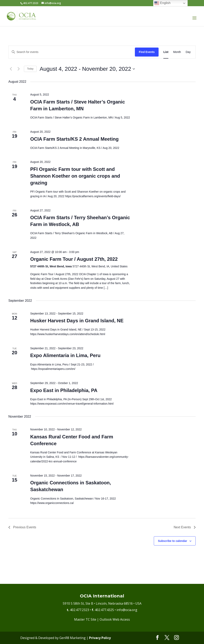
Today (30, 69)
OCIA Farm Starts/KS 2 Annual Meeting (75, 139)
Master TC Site (85, 619)
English (162, 3)
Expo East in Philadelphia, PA (64, 390)
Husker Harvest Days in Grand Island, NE (77, 321)
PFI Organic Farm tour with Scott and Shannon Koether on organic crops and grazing (75, 176)
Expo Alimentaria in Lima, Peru (65, 355)
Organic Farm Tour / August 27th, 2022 (74, 259)
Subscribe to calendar (173, 541)
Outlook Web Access (115, 619)
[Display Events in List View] (166, 52)
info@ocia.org (127, 610)
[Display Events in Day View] (188, 52)
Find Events (147, 52)
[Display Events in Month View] (177, 52)
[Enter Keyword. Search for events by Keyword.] (72, 52)
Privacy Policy (100, 638)
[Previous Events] (11, 69)
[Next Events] (19, 69)
